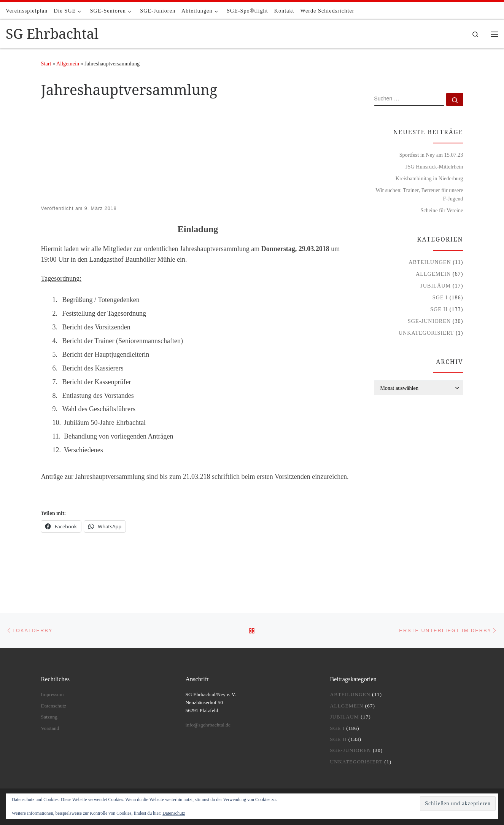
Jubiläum (436, 286)
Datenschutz (174, 813)
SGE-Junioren (429, 321)
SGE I (440, 297)
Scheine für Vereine (442, 210)
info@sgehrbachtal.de (208, 725)
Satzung (49, 717)
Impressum (52, 694)
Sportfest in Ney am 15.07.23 (431, 155)
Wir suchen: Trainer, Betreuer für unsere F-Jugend (420, 194)
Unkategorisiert (426, 333)
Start (46, 64)
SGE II (439, 309)
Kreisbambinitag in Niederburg (429, 178)
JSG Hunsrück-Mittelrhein (434, 167)
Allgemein (68, 64)
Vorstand (50, 728)
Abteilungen (430, 262)
